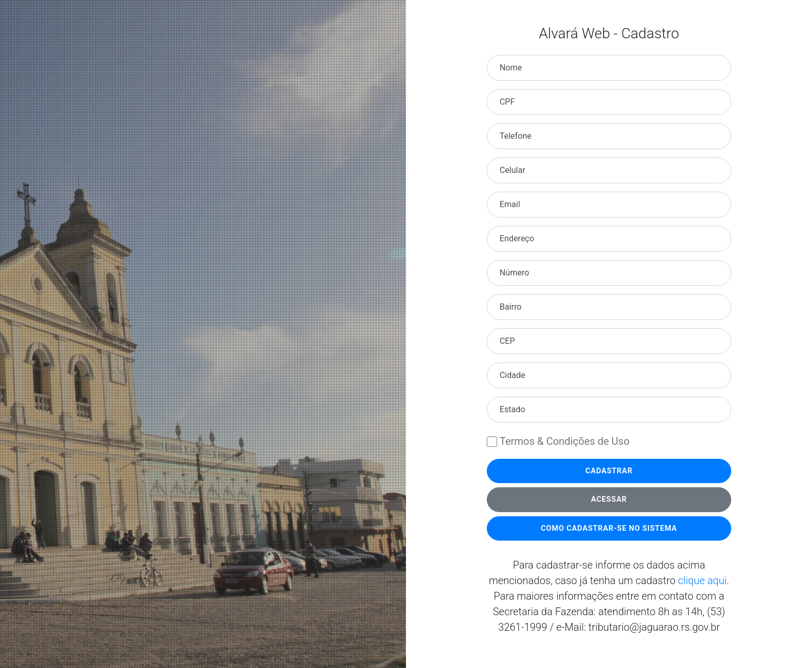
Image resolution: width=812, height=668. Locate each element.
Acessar (609, 499)
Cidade (513, 375)
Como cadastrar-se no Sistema (609, 528)
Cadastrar (609, 471)
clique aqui (702, 580)
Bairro (511, 307)
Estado (512, 409)
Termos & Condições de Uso (565, 441)
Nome (511, 68)
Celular (513, 170)
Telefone (516, 136)
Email (510, 204)
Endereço (517, 238)
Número (514, 273)
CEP (508, 341)
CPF (507, 102)
